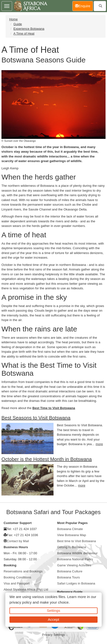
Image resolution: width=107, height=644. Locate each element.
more (99, 444)
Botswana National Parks (75, 559)
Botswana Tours (69, 577)
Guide (18, 24)
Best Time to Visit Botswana (54, 408)
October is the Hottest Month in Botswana (47, 459)
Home (13, 19)
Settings (54, 610)
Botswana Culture (70, 571)
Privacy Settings (54, 635)
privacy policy (20, 602)
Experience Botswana (29, 29)
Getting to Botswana (72, 547)
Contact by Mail (18, 541)
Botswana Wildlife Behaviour (77, 553)
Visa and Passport (17, 583)
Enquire (84, 6)
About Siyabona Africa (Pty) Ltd (26, 589)
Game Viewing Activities (74, 565)
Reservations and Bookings (23, 571)
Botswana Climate (70, 529)
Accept (53, 619)
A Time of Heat (24, 34)
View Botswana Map (72, 535)
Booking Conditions (17, 577)
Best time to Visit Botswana (76, 541)
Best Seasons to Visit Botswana (36, 418)
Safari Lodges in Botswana (76, 583)
